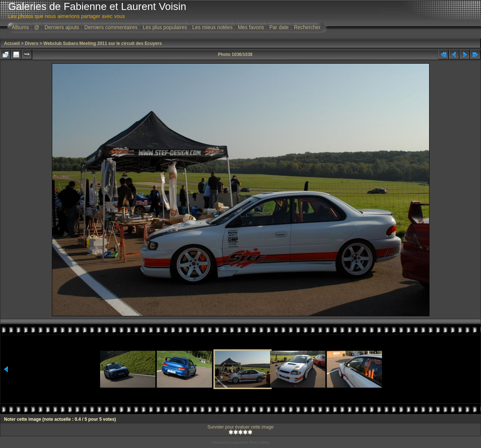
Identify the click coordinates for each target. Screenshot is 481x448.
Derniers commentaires (111, 27)
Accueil (12, 43)
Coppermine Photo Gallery (250, 442)
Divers (31, 43)
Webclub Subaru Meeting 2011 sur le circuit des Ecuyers (103, 43)
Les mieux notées (212, 27)
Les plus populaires (165, 27)
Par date (279, 27)
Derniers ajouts (62, 27)
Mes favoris (251, 27)
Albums (20, 27)
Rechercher (307, 27)
